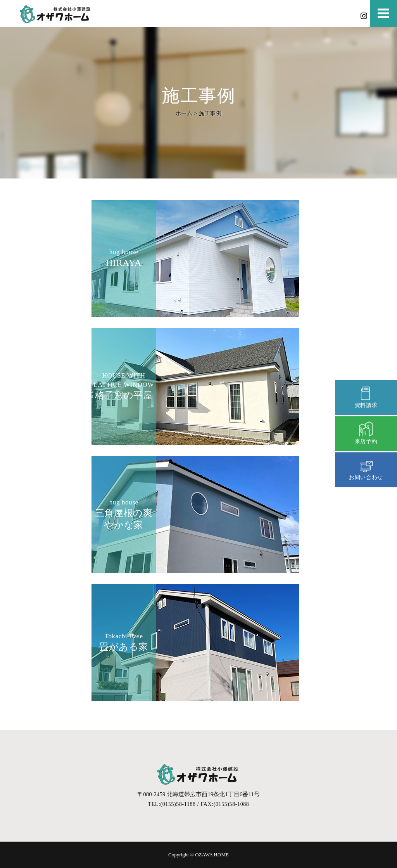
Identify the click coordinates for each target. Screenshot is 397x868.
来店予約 (366, 432)
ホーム (184, 113)
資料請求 (366, 396)
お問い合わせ (366, 469)
